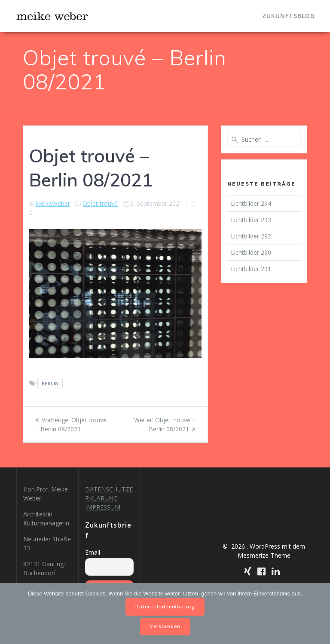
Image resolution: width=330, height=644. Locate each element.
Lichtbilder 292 (251, 236)
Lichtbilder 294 (251, 203)
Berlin (50, 384)
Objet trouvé (100, 203)
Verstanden (165, 626)
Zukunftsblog (289, 16)
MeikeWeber (53, 203)
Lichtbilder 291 (251, 269)
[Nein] (319, 613)
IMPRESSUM (103, 507)
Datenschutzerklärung (165, 607)
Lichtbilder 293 (251, 220)
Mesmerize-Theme (264, 555)
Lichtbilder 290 (251, 252)
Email (93, 552)
